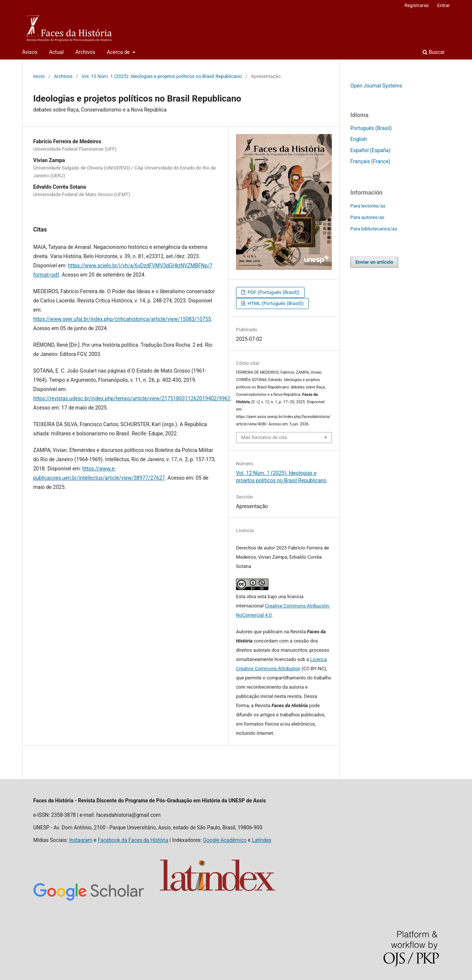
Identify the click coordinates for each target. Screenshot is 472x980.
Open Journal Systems (376, 86)
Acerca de (119, 52)
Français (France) (370, 161)
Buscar (434, 52)
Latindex (262, 840)
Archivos (85, 52)
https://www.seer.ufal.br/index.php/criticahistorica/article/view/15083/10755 (122, 319)
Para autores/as (367, 217)
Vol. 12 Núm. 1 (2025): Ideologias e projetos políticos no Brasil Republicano (162, 76)
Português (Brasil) (371, 128)
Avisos (30, 52)
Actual (56, 52)
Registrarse (417, 5)
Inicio (39, 76)
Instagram (81, 840)
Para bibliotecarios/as (374, 229)
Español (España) (370, 150)
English (359, 139)
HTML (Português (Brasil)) (275, 303)
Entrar (444, 5)
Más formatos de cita (264, 437)
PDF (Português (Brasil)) (273, 292)
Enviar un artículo (374, 262)
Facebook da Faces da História (133, 840)
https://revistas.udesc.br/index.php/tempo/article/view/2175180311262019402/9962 (132, 398)
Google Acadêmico (225, 840)
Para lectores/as (368, 206)
